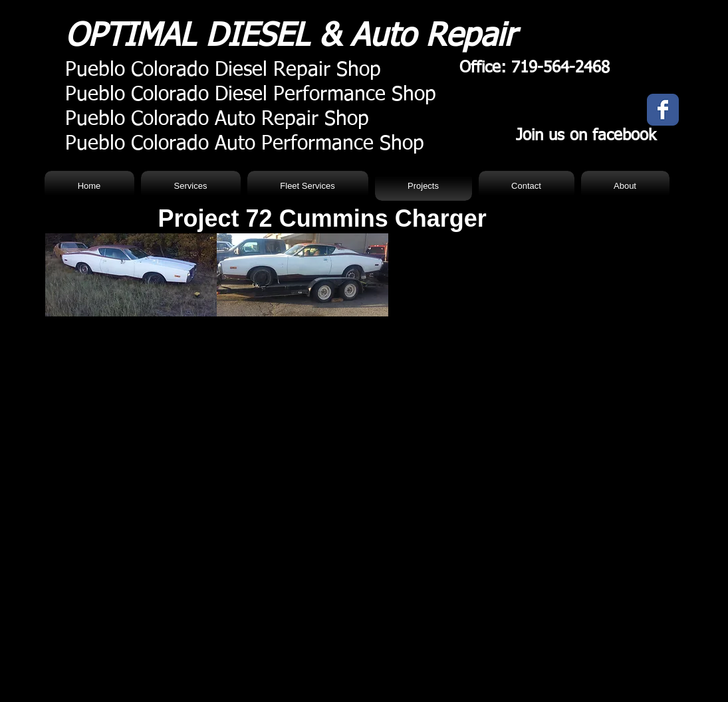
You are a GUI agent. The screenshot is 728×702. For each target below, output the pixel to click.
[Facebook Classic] (663, 110)
